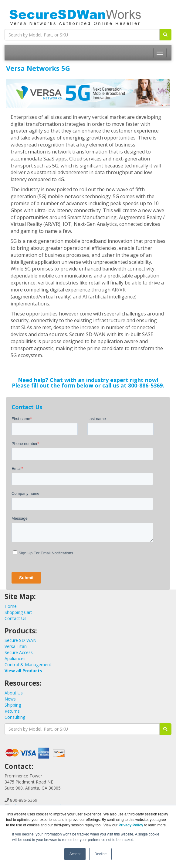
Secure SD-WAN (20, 640)
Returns (12, 711)
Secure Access (19, 652)
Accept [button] (75, 854)
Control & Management (28, 665)
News (10, 699)
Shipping (13, 705)
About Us (14, 693)
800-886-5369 (145, 385)
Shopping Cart (18, 612)
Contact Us (15, 618)
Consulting (15, 717)
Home (11, 606)
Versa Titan (16, 646)
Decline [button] (100, 854)
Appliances (15, 658)
